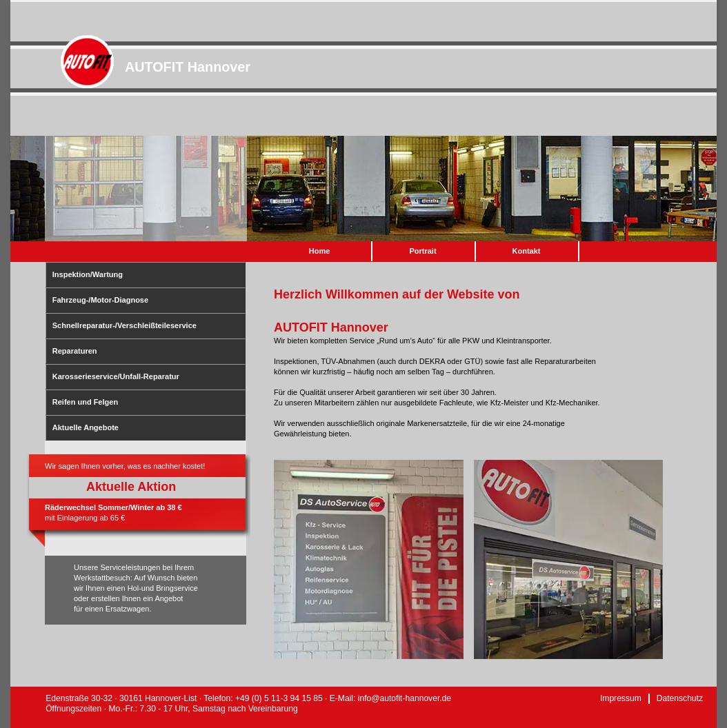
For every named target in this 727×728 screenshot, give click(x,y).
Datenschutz (680, 698)
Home (320, 251)
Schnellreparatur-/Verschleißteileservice (125, 325)
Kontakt (527, 251)
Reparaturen (75, 351)
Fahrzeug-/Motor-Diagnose (100, 300)
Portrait (422, 251)
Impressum (621, 698)
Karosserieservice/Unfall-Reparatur (116, 376)
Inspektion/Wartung (88, 274)
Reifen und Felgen (85, 402)
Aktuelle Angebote (86, 427)
